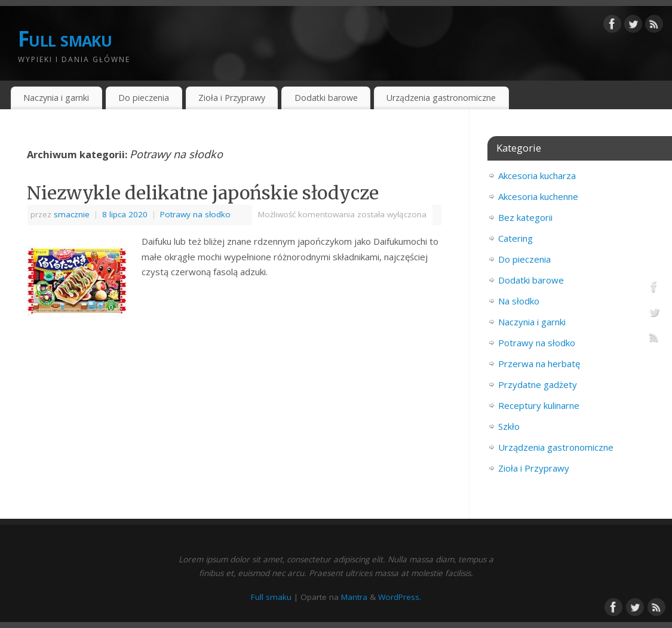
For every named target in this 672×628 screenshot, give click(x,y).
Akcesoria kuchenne (538, 196)
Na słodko (519, 301)
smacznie (72, 214)
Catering (515, 238)
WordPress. (400, 597)
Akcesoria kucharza (537, 176)
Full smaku (65, 39)
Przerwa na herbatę (539, 364)
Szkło (509, 426)
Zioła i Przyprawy (232, 98)
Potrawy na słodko (195, 214)
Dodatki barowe (326, 98)
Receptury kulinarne (539, 405)
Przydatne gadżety (538, 384)
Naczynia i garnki (56, 98)
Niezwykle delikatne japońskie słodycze (203, 193)
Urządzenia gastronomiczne (441, 98)
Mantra (354, 597)
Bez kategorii (525, 217)
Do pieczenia (144, 98)
